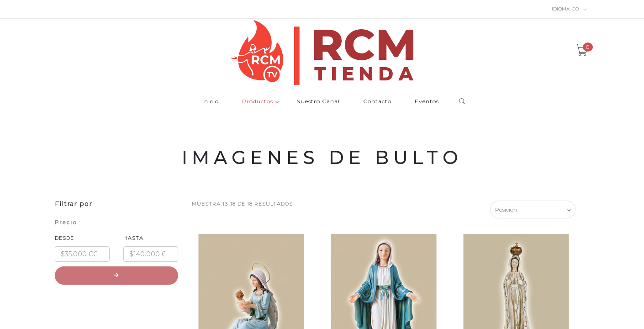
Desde (64, 238)
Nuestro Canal (318, 102)
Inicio (211, 102)
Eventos (427, 102)
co (569, 9)
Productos (258, 102)
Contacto (377, 102)
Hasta (133, 238)
